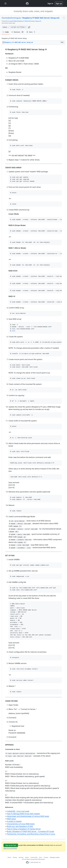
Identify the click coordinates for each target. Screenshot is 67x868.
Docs (41, 857)
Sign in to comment (10, 848)
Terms (9, 857)
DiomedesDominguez (11, 18)
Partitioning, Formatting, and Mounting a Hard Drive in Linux (31, 834)
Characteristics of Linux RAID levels (21, 824)
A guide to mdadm (14, 821)
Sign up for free (11, 845)
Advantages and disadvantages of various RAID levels (28, 816)
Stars (31, 32)
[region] (33, 442)
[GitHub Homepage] (27, 862)
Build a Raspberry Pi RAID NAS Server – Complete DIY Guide (30, 831)
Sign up (59, 3)
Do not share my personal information (33, 859)
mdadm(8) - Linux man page (18, 811)
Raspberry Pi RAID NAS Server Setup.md (41, 18)
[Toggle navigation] (5, 4)
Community (34, 857)
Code (6, 32)
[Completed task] (10, 726)
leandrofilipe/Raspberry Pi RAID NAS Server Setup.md (25, 21)
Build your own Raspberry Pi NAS (20, 826)
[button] (29, 27)
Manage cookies (55, 857)
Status (27, 857)
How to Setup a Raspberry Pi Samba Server (24, 829)
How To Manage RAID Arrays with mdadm (23, 814)
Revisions (18, 32)
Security (21, 857)
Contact (46, 857)
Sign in (50, 3)
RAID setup (11, 819)
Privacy (15, 857)
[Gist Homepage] (27, 3)
